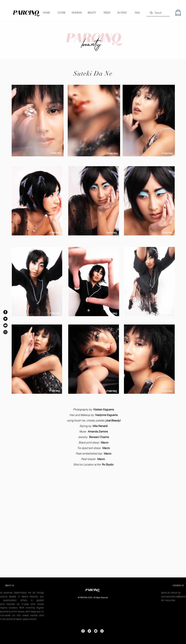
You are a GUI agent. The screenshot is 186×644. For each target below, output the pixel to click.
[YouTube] (5, 325)
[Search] (158, 13)
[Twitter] (5, 319)
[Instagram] (5, 332)
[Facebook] (5, 312)
